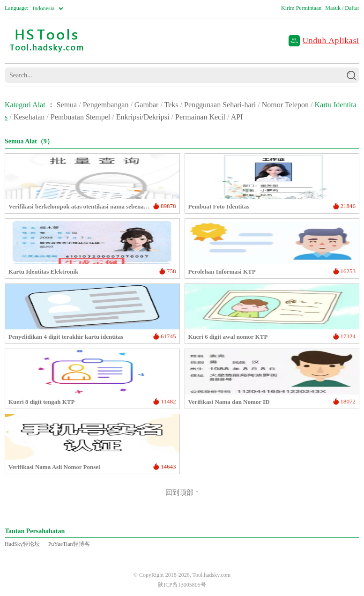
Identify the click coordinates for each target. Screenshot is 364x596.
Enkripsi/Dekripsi (143, 117)
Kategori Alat (25, 105)
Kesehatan (29, 117)
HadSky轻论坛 (22, 544)
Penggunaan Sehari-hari (220, 105)
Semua (67, 105)
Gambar (147, 105)
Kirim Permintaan (301, 8)
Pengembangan (106, 105)
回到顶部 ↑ (182, 492)
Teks (171, 105)
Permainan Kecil (200, 117)
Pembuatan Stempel (81, 117)
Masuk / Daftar (342, 8)
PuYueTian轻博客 (69, 544)
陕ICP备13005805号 (182, 585)
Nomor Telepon (285, 105)
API (237, 117)
